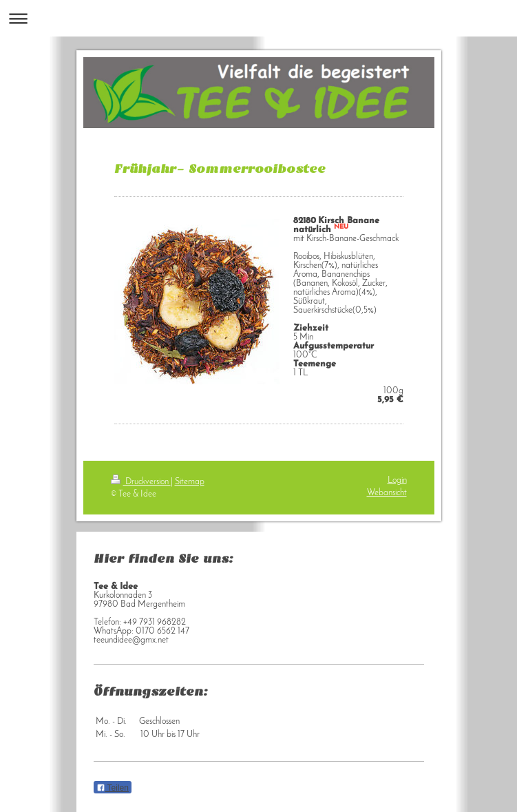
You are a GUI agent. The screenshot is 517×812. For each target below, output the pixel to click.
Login (397, 480)
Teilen (113, 788)
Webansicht (387, 493)
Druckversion (141, 482)
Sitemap (190, 482)
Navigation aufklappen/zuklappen (258, 18)
